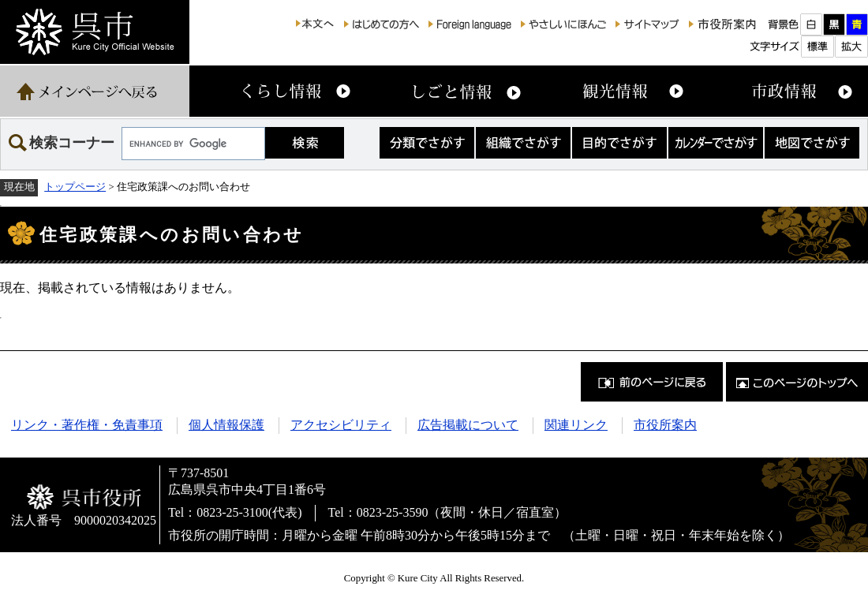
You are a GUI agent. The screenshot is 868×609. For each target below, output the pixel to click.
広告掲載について (468, 425)
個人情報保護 (226, 425)
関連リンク (576, 425)
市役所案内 (665, 425)
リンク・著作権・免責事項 (87, 425)
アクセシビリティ (341, 425)
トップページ (75, 187)
